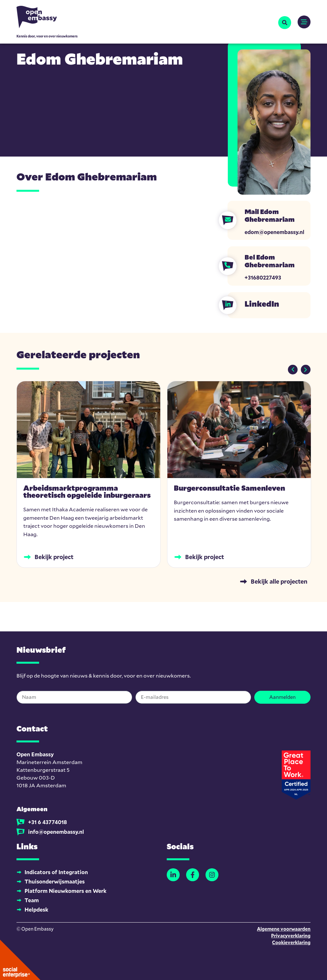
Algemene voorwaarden (284, 929)
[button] (285, 23)
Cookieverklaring (291, 942)
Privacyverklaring (291, 936)
